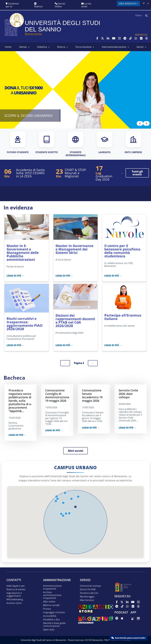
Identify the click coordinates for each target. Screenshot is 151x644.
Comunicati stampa (90, 586)
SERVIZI (140, 47)
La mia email (86, 5)
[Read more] (75, 90)
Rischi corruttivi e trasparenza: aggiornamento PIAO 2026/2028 (25, 324)
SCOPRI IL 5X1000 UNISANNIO (28, 115)
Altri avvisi (75, 451)
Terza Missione (83, 47)
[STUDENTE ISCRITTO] (47, 143)
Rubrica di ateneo (16, 589)
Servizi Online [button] (60, 5)
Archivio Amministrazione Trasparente (52, 595)
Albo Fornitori (87, 600)
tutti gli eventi (137, 173)
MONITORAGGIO (87, 597)
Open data (49, 630)
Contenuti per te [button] (12, 5)
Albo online (49, 602)
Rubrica (38, 5)
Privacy (47, 609)
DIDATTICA (42, 47)
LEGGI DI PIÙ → (15, 276)
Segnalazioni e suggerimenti (14, 594)
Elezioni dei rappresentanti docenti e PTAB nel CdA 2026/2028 (75, 320)
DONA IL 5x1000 (88, 589)
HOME (8, 47)
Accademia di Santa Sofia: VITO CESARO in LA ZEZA (30, 173)
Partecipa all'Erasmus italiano (123, 317)
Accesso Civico (14, 603)
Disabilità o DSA (51, 620)
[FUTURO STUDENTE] (18, 143)
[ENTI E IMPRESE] (133, 143)
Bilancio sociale (51, 605)
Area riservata (128, 4)
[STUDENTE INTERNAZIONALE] (75, 144)
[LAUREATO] (104, 143)
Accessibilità (50, 616)
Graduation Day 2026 (104, 178)
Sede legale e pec (16, 586)
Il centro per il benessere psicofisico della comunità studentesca (122, 251)
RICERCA (61, 47)
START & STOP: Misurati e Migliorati (76, 173)
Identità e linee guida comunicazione (54, 625)
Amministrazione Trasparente (52, 587)
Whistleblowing (15, 599)
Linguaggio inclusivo (54, 612)
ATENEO (23, 47)
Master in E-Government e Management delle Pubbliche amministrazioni (23, 253)
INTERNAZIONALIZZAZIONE (114, 47)
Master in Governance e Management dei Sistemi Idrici (74, 249)
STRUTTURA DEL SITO (89, 593)
